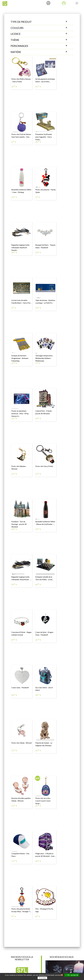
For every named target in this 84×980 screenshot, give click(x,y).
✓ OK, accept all (72, 975)
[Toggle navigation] (77, 3)
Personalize (42, 978)
